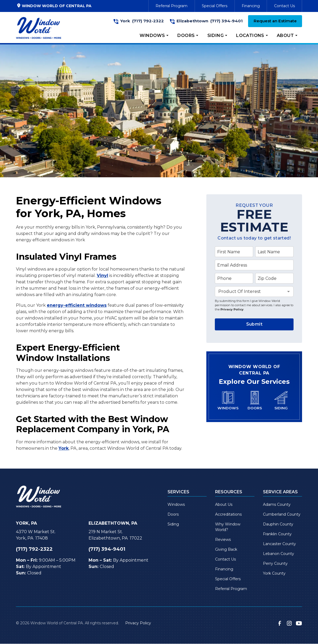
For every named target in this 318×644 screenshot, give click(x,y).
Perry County (275, 563)
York (64, 448)
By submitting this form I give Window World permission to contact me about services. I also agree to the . (254, 305)
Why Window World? (228, 527)
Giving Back (226, 549)
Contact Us (284, 6)
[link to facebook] (280, 623)
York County (274, 573)
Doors (173, 514)
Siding (173, 524)
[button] (154, 36)
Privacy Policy (232, 309)
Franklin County (277, 534)
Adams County (277, 504)
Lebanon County (279, 554)
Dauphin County (278, 524)
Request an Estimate (275, 21)
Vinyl (102, 275)
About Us (224, 504)
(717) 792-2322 (148, 21)
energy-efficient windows (77, 305)
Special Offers (215, 6)
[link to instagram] (289, 623)
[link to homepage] (39, 28)
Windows (176, 504)
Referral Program (171, 6)
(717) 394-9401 (227, 21)
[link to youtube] (299, 623)
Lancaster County (279, 544)
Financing (251, 6)
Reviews (223, 540)
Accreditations (228, 514)
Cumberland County (282, 514)
